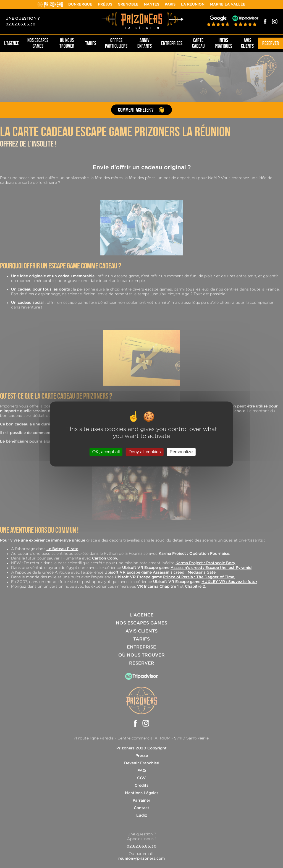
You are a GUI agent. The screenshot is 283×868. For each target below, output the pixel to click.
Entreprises (172, 43)
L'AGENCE (11, 43)
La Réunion (193, 5)
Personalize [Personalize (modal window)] (181, 452)
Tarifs (91, 43)
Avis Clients (247, 43)
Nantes (152, 5)
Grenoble (128, 5)
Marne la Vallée (228, 5)
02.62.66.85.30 (20, 24)
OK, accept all (106, 452)
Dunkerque (80, 5)
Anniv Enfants (145, 43)
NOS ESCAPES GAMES (38, 43)
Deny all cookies (145, 452)
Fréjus (105, 5)
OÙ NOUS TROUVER (67, 43)
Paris (170, 5)
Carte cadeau (198, 43)
